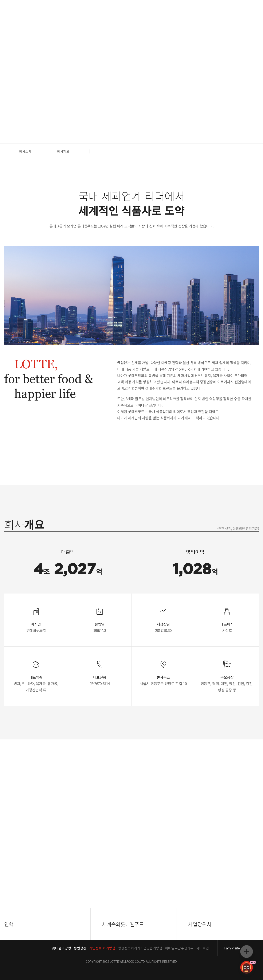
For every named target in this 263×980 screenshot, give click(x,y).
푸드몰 (233, 15)
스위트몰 (250, 15)
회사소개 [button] (25, 151)
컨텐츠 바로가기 (0, 0)
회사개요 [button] (63, 151)
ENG (43, 15)
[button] (9, 151)
